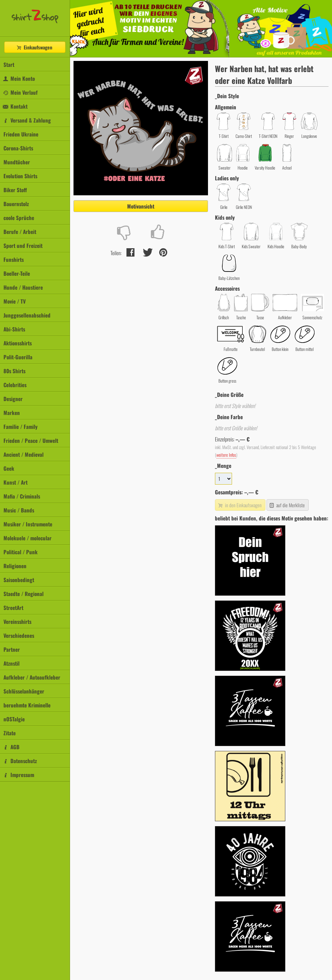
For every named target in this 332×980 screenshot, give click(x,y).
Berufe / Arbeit (20, 232)
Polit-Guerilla (18, 357)
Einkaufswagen (34, 47)
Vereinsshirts (17, 621)
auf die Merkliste (287, 505)
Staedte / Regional (24, 594)
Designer (13, 399)
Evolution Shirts (20, 176)
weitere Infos (226, 455)
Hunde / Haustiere (23, 287)
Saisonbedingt (19, 580)
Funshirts (14, 259)
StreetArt (13, 607)
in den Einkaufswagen (239, 505)
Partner (12, 649)
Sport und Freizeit (23, 245)
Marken (12, 413)
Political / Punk (21, 552)
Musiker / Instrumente (28, 524)
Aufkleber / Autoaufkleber (32, 677)
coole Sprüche (19, 218)
